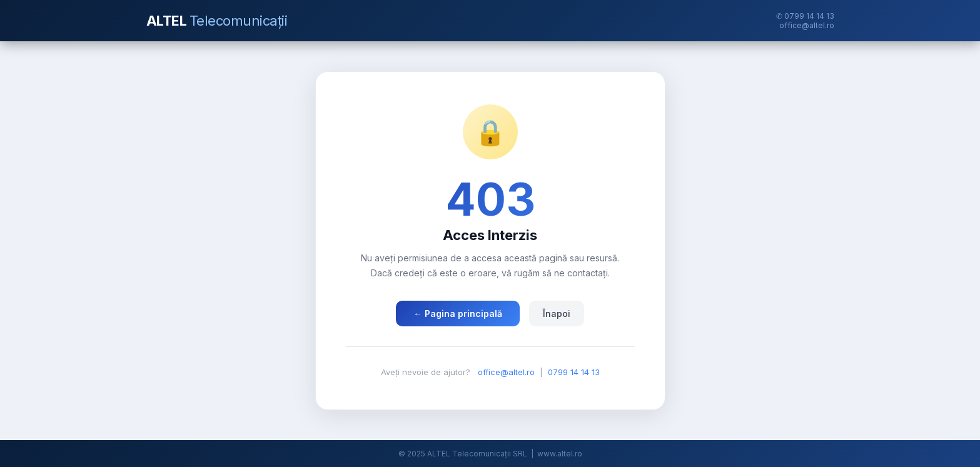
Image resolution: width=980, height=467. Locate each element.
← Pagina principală (458, 314)
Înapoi (557, 314)
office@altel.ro (807, 25)
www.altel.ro (560, 454)
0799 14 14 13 (574, 372)
